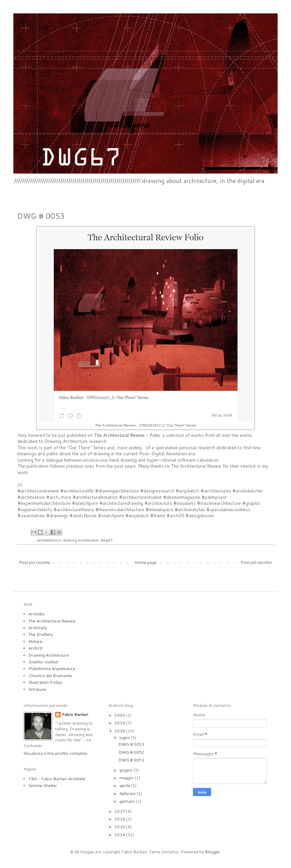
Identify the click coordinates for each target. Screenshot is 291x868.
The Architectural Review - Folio (127, 435)
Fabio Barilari (75, 715)
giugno (126, 770)
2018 (120, 731)
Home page (145, 562)
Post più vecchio (256, 562)
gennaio (128, 801)
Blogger (212, 852)
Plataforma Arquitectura (52, 669)
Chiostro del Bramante (50, 676)
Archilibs (36, 614)
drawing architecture (81, 540)
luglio (125, 738)
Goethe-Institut (43, 662)
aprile (125, 785)
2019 (120, 723)
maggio (127, 778)
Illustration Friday (45, 682)
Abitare (35, 641)
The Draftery (41, 634)
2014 (120, 835)
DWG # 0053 (131, 744)
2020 (120, 715)
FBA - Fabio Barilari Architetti (57, 779)
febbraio (128, 793)
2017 (120, 811)
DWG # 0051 (131, 760)
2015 (120, 827)
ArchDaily (38, 628)
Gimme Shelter (43, 785)
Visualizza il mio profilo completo (55, 753)
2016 (120, 819)
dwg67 (107, 540)
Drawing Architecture (49, 655)
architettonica (49, 540)
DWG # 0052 (131, 752)
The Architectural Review (52, 621)
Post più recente (35, 562)
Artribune (37, 689)
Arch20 (35, 648)
